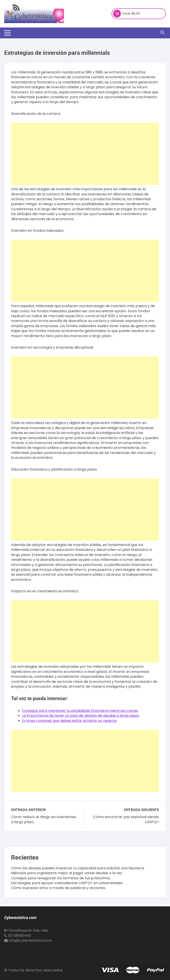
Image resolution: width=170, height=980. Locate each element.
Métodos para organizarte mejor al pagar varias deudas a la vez (67, 873)
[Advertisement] (85, 154)
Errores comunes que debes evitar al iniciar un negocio (70, 721)
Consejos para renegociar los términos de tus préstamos (61, 878)
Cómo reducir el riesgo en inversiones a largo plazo (44, 819)
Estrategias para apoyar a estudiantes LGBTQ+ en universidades (67, 883)
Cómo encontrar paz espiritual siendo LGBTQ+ (126, 819)
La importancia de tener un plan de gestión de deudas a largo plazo (81, 716)
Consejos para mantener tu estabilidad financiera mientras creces (80, 711)
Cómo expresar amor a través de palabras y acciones (58, 888)
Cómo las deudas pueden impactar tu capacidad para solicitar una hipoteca (78, 868)
